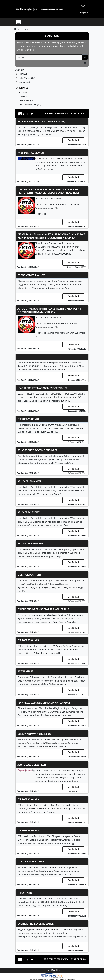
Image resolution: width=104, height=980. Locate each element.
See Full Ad (73, 140)
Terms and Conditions (52, 970)
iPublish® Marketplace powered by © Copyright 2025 (52, 976)
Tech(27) (23, 74)
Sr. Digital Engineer (30, 543)
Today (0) (23, 96)
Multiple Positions (29, 575)
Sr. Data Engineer (30, 481)
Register (84, 12)
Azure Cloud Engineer (32, 765)
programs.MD (39, 684)
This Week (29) (26, 100)
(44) (20, 70)
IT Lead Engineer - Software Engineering (43, 609)
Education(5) (25, 82)
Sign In (84, 5)
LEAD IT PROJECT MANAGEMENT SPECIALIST (42, 388)
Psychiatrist (25, 671)
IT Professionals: (28, 419)
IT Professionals (28, 830)
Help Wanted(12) (27, 78)
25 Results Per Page (55, 113)
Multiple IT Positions (31, 862)
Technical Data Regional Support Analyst (44, 703)
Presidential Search (31, 153)
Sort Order (77, 113)
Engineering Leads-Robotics (35, 924)
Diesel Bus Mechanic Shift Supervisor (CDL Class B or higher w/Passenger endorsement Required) (51, 236)
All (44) (23, 92)
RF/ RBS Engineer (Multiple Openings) (41, 122)
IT (18, 357)
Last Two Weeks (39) (30, 105)
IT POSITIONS (25, 893)
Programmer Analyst (31, 275)
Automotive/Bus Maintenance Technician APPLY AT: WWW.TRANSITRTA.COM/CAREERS (49, 310)
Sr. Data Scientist (28, 512)
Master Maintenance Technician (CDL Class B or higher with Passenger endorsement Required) (48, 191)
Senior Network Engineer (34, 734)
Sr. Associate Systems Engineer (37, 450)
